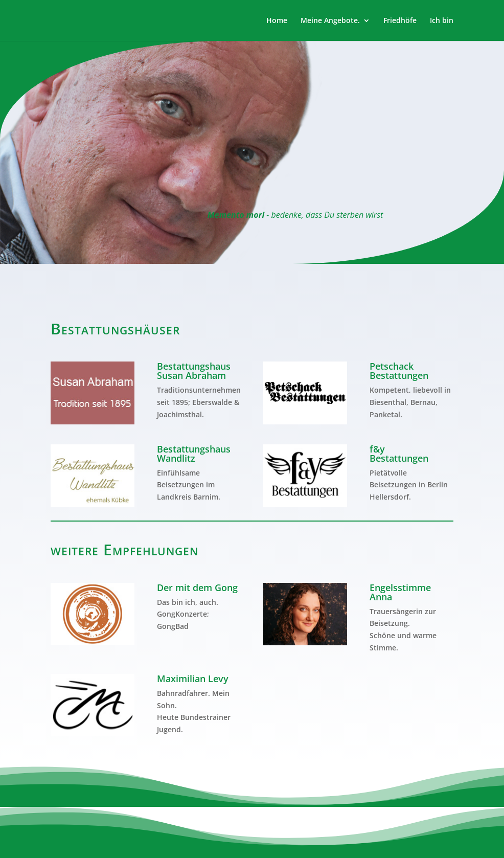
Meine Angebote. (330, 21)
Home (277, 21)
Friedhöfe (400, 21)
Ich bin (442, 21)
